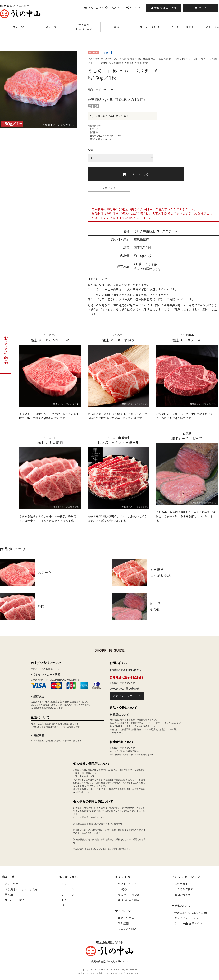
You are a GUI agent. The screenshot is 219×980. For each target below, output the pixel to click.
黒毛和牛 (94, 132)
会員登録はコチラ (164, 8)
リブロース (68, 895)
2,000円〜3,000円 (113, 136)
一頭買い (123, 889)
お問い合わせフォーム (127, 696)
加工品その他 (136, 606)
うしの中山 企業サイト (188, 923)
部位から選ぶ (96, 139)
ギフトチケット (127, 884)
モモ (64, 900)
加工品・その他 (150, 27)
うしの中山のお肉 (183, 27)
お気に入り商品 (127, 929)
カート (201, 8)
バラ (64, 905)
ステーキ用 (12, 884)
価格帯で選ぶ (96, 136)
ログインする (126, 918)
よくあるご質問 (184, 889)
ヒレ (64, 884)
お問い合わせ (94, 7)
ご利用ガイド (115, 7)
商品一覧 (18, 27)
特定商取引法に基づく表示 (191, 913)
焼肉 (117, 27)
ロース (108, 139)
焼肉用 (9, 895)
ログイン (133, 7)
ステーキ (51, 27)
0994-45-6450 (126, 678)
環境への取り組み (129, 900)
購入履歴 (123, 923)
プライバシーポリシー (188, 918)
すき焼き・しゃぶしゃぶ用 (21, 889)
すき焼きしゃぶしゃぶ (84, 27)
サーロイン (68, 889)
